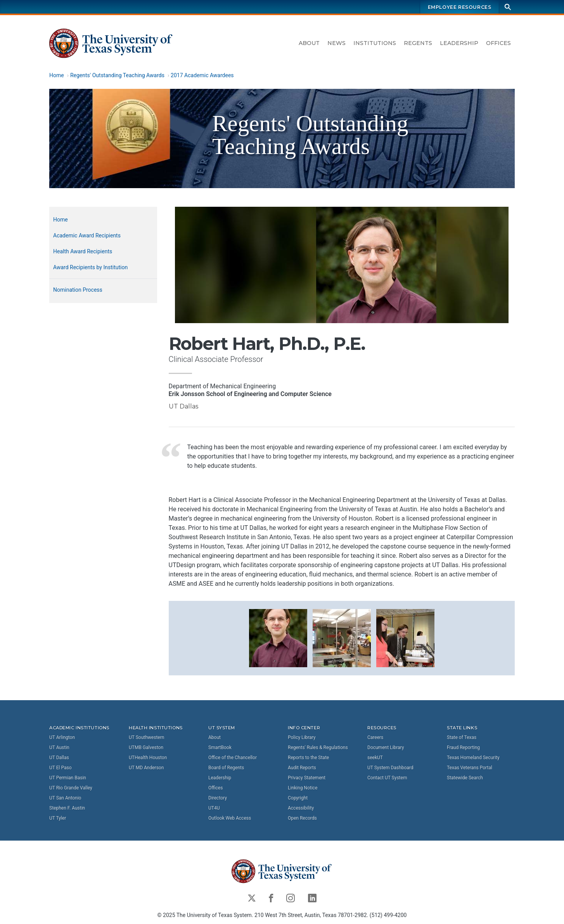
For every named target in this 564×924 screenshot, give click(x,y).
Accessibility (301, 808)
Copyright (298, 798)
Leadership (459, 43)
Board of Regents (226, 768)
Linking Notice (303, 788)
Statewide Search (465, 778)
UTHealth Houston (148, 758)
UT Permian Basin (68, 778)
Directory (218, 798)
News (336, 43)
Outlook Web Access (230, 818)
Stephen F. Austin (67, 808)
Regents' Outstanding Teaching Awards (117, 75)
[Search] (508, 7)
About (309, 43)
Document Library (386, 748)
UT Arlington (62, 737)
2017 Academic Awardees (202, 75)
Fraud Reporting (463, 748)
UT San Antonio (65, 798)
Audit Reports (302, 768)
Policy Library (302, 737)
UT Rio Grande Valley (71, 788)
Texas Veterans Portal (470, 768)
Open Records (302, 818)
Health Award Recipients (83, 251)
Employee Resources (460, 7)
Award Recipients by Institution (90, 267)
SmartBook (220, 748)
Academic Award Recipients (87, 235)
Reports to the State (308, 758)
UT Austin (59, 748)
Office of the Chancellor (233, 758)
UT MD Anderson (146, 768)
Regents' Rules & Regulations (318, 748)
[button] (278, 638)
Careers (375, 737)
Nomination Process (78, 290)
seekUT (375, 758)
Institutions (375, 43)
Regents (418, 43)
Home (57, 75)
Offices (498, 43)
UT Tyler (58, 818)
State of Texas (462, 737)
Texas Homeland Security (473, 758)
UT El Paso (60, 768)
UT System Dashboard (390, 768)
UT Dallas (59, 758)
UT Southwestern (146, 737)
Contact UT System (387, 778)
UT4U (214, 808)
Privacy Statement (307, 778)
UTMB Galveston (146, 748)
